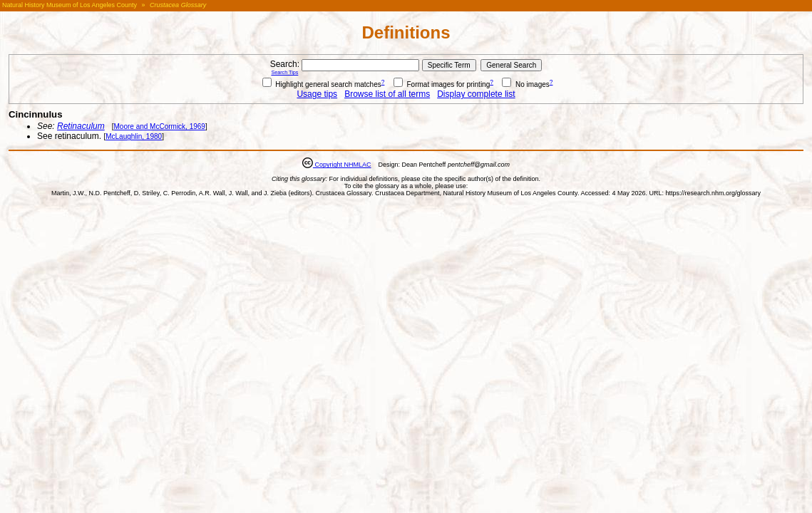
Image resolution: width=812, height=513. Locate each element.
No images (526, 84)
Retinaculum (81, 126)
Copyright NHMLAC (342, 165)
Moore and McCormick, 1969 (160, 126)
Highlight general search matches (322, 84)
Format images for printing (442, 84)
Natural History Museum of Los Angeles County (70, 5)
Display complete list (476, 94)
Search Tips (284, 72)
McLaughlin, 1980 (134, 136)
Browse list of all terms (387, 94)
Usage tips (317, 94)
